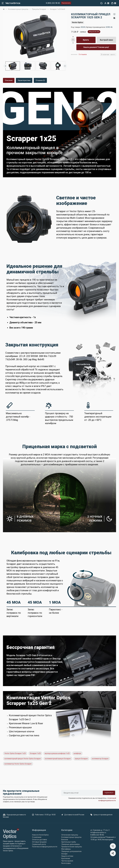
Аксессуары (66, 863)
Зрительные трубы (69, 842)
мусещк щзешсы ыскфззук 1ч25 (57, 753)
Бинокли (65, 840)
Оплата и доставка (39, 840)
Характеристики (24, 80)
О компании (37, 837)
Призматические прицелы (72, 847)
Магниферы (66, 849)
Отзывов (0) (40, 80)
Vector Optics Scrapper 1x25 (15, 753)
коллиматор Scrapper (100, 759)
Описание (9, 80)
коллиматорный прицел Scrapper (58, 759)
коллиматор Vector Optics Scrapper (18, 764)
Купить (86, 40)
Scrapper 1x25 (35, 753)
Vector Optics (77, 22)
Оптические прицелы (70, 835)
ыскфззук (77, 753)
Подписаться (109, 793)
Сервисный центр (39, 844)
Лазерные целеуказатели (71, 851)
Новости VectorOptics (40, 835)
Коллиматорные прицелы (71, 837)
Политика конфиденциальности (45, 847)
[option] (35, 36)
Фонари (64, 854)
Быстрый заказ (106, 40)
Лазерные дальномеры (71, 844)
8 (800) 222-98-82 (53, 3)
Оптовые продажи (39, 842)
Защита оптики (67, 856)
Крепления (66, 858)
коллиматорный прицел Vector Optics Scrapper (23, 759)
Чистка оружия (67, 861)
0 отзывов (83, 54)
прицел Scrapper (81, 759)
